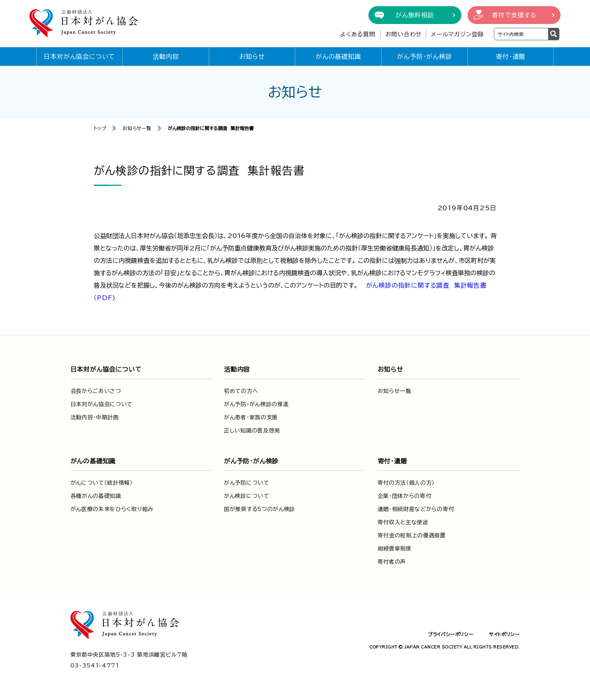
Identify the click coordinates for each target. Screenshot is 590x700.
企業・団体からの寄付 (405, 496)
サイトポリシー (504, 634)
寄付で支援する (514, 15)
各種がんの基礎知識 (96, 496)
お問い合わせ (404, 34)
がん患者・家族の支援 (251, 417)
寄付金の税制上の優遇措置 (412, 535)
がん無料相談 (415, 15)
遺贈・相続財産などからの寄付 (416, 509)
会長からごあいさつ (96, 391)
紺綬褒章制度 (395, 549)
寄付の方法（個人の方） (406, 483)
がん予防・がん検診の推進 (256, 404)
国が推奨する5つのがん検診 (260, 509)
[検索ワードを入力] (521, 34)
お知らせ (252, 57)
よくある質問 (358, 34)
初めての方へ (241, 391)
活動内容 (166, 57)
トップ (100, 128)
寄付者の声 (392, 562)
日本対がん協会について (79, 57)
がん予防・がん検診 (424, 57)
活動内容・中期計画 (95, 417)
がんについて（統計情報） (102, 483)
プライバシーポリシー (451, 634)
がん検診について (247, 496)
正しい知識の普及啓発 (252, 431)
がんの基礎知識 (338, 57)
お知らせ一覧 (137, 128)
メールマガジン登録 (457, 34)
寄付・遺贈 (511, 57)
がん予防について (247, 483)
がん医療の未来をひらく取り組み (112, 509)
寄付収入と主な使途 (403, 522)
